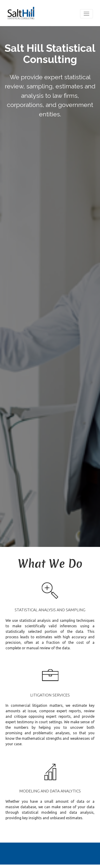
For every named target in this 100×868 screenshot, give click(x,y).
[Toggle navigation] (86, 14)
